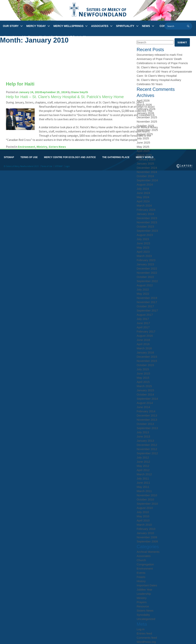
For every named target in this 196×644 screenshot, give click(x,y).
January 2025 (145, 163)
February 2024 (146, 210)
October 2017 (145, 306)
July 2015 (143, 369)
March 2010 (144, 525)
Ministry (44, 155)
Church (141, 560)
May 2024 (143, 197)
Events (141, 573)
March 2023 (144, 256)
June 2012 (143, 462)
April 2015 (143, 382)
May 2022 (143, 294)
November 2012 (147, 449)
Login (67, 175)
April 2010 (143, 520)
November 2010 (147, 495)
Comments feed (147, 638)
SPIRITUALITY (125, 26)
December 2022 (147, 268)
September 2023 (147, 231)
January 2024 (145, 214)
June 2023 (143, 243)
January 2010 (145, 533)
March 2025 (144, 155)
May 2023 (143, 247)
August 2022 (145, 285)
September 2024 (147, 180)
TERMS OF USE (29, 166)
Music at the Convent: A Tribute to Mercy (65, 37)
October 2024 (145, 176)
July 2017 (143, 319)
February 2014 (146, 411)
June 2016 (143, 340)
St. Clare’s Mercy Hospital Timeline (159, 67)
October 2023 (145, 226)
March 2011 (144, 491)
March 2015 (144, 386)
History (141, 581)
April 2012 (143, 470)
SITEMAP (9, 166)
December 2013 (147, 415)
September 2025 (147, 130)
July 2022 (143, 289)
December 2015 (147, 357)
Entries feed (144, 633)
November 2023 (147, 222)
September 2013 (147, 428)
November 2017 (147, 302)
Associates (144, 556)
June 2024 (143, 193)
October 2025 (145, 126)
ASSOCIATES (100, 26)
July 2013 (143, 432)
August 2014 (145, 403)
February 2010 (146, 529)
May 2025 (143, 147)
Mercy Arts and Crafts (18, 37)
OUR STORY (11, 26)
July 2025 (143, 138)
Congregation (145, 564)
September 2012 (147, 453)
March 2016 (144, 348)
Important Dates (147, 585)
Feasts (141, 577)
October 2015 (145, 365)
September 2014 (147, 399)
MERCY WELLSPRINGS (68, 26)
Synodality (143, 615)
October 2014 (145, 394)
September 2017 (147, 310)
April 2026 (143, 100)
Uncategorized (146, 619)
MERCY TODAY (36, 26)
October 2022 (145, 277)
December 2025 (147, 117)
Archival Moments (148, 552)
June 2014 (143, 407)
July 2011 (143, 478)
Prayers (142, 602)
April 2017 (143, 327)
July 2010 (143, 512)
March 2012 (144, 474)
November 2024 (147, 172)
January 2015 (145, 390)
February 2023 (146, 260)
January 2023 (145, 264)
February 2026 (146, 109)
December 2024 (147, 168)
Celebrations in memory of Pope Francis (162, 63)
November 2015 (147, 361)
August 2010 (145, 508)
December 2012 (147, 445)
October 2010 (145, 499)
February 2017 (146, 331)
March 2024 (144, 205)
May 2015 (143, 378)
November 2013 (147, 420)
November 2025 (147, 121)
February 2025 (146, 159)
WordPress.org (146, 642)
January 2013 (145, 441)
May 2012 (143, 466)
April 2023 (143, 252)
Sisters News (59, 155)
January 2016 (145, 352)
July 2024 (143, 189)
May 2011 (143, 487)
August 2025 (145, 134)
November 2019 (147, 298)
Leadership (144, 594)
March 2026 (144, 105)
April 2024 (143, 201)
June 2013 (143, 436)
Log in (141, 629)
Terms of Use (47, 175)
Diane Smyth (81, 92)
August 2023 (145, 235)
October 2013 (145, 424)
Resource (143, 606)
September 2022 (147, 281)
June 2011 (143, 483)
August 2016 (145, 336)
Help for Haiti (22, 84)
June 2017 (143, 323)
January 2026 (145, 113)
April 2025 (143, 151)
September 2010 (147, 504)
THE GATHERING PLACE (116, 166)
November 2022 (147, 273)
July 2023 (143, 239)
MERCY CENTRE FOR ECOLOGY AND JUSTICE (70, 166)
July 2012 (143, 457)
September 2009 (147, 541)
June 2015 (143, 373)
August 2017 (145, 315)
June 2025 (143, 142)
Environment (28, 155)
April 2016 (143, 344)
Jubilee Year (145, 590)
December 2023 (147, 218)
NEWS (146, 26)
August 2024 (145, 184)
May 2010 (143, 516)
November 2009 (147, 537)
